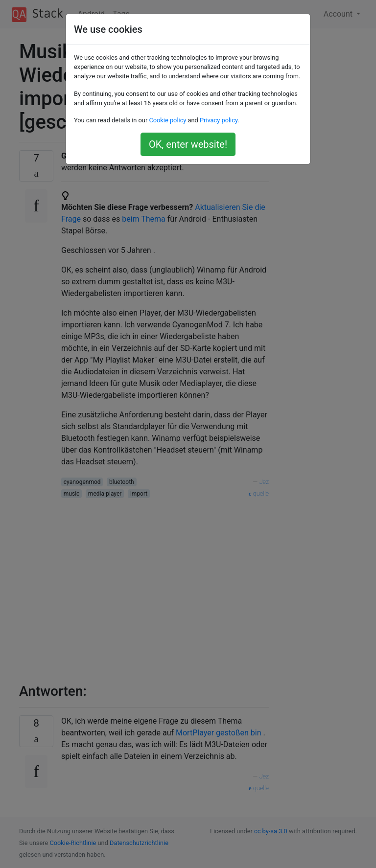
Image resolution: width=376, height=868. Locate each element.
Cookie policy (167, 120)
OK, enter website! (188, 144)
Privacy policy (219, 120)
